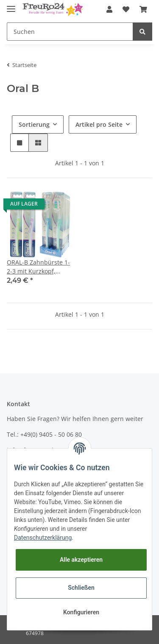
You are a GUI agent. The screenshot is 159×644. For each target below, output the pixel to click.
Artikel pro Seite (99, 124)
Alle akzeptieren (81, 560)
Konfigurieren (81, 612)
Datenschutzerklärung (43, 538)
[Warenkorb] (143, 9)
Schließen (81, 588)
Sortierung (34, 124)
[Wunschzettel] (126, 9)
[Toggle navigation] (11, 5)
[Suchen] (70, 32)
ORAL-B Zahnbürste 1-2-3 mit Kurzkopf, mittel (38, 267)
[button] (109, 9)
